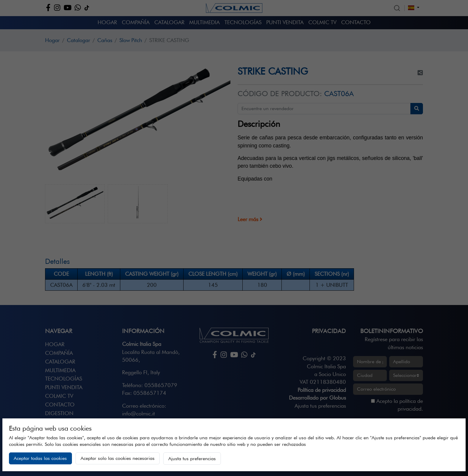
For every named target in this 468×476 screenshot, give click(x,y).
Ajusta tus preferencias (192, 459)
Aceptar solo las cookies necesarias (118, 458)
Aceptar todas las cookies (40, 458)
